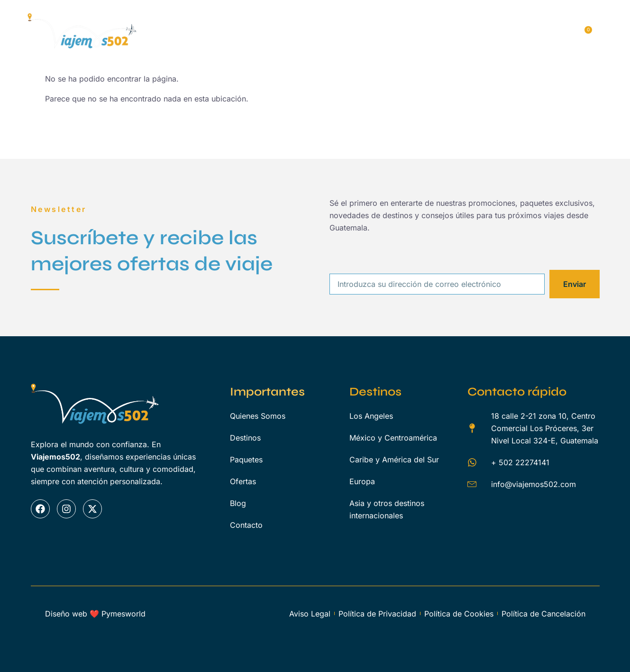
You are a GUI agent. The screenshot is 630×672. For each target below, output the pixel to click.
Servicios (409, 21)
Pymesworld (123, 614)
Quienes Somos (241, 21)
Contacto (191, 46)
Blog (498, 21)
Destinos (304, 21)
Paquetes (356, 21)
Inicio (184, 21)
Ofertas (457, 21)
